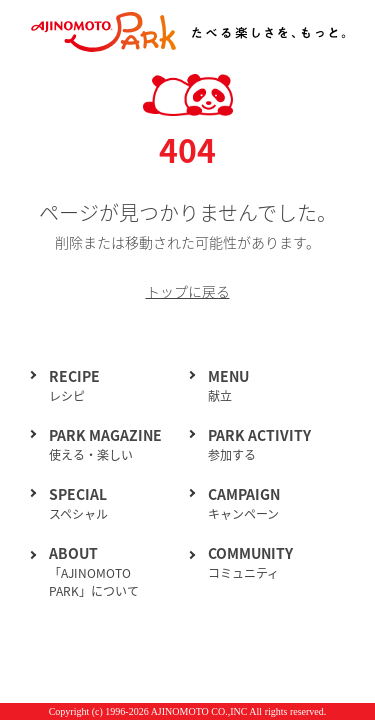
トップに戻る (188, 291)
